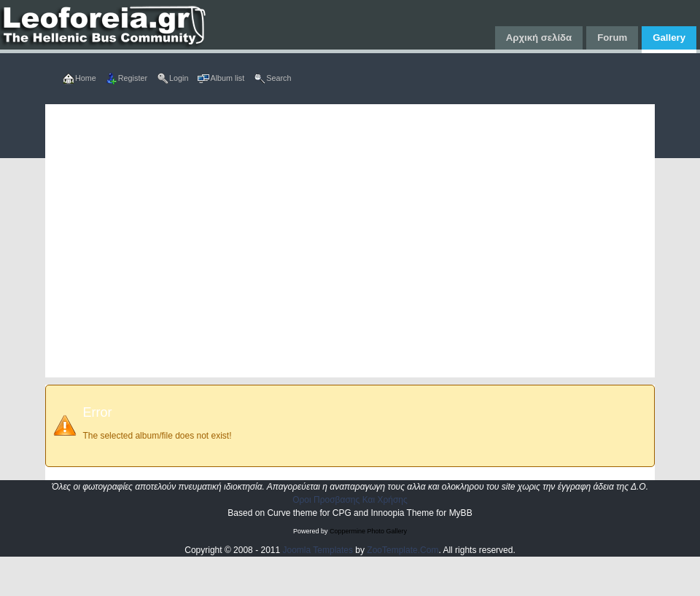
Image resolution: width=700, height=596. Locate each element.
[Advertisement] (164, 241)
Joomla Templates (318, 550)
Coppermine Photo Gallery (368, 531)
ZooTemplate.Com (402, 550)
